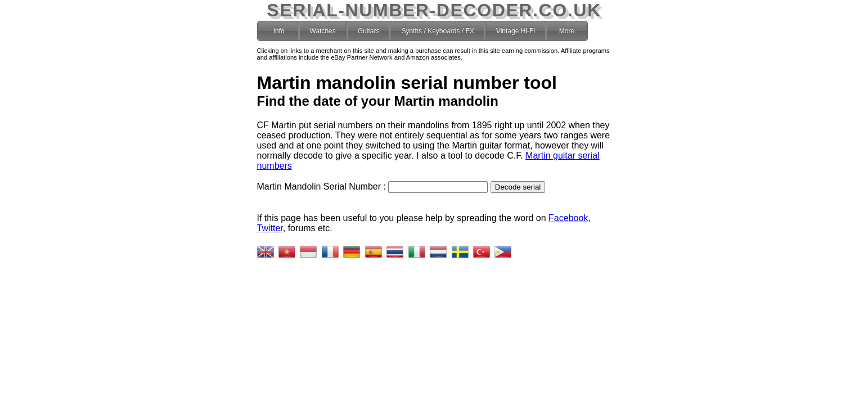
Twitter (270, 228)
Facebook (568, 218)
